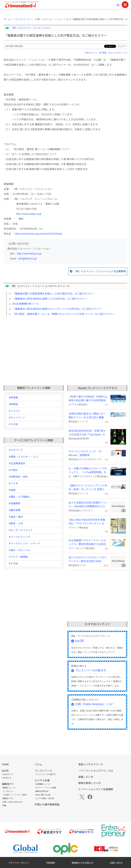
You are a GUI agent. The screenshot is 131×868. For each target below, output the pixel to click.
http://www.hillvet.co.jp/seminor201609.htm (39, 234)
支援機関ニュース (43, 784)
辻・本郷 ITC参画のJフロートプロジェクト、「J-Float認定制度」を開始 (88, 471)
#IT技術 (103, 53)
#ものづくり (91, 53)
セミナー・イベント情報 (46, 788)
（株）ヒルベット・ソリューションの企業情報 (100, 271)
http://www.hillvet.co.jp (29, 254)
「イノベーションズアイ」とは (96, 771)
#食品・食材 (16, 517)
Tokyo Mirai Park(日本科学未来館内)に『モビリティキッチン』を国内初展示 (88, 522)
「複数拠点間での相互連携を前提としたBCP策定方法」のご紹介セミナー (53, 294)
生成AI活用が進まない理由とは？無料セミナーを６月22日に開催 (87, 416)
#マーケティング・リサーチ (24, 544)
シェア (122, 46)
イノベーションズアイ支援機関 (96, 789)
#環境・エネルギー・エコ (23, 457)
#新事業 (13, 398)
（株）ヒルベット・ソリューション (30, 28)
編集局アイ (8, 784)
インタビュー (8, 791)
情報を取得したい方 (89, 783)
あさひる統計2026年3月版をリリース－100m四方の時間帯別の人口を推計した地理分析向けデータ (88, 505)
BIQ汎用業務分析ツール (26, 304)
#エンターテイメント (21, 530)
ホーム (7, 19)
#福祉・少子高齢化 (20, 497)
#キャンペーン (17, 418)
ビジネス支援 (42, 781)
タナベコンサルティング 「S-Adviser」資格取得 (85, 453)
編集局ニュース (9, 788)
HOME (5, 765)
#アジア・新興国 (18, 557)
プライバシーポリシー (19, 863)
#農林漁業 (15, 510)
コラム (38, 765)
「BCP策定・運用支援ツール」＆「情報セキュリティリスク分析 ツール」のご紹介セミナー (64, 314)
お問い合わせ (116, 863)
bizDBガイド (8, 774)
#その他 (13, 424)
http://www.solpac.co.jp (29, 214)
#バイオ (13, 483)
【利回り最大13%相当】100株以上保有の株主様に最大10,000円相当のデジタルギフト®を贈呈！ (88, 399)
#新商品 (13, 404)
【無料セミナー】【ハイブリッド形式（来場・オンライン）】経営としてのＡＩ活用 (88, 488)
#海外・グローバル (20, 550)
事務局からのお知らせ (82, 863)
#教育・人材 (16, 524)
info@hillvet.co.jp (28, 259)
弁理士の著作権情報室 (47, 805)
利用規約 (51, 863)
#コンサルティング (118, 53)
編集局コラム (8, 798)
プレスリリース (22, 19)
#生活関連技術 (17, 463)
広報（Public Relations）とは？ (95, 704)
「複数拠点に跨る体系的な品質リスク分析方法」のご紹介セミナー (50, 299)
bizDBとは (7, 778)
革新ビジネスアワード (91, 765)
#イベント (15, 411)
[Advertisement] (65, 346)
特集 (4, 806)
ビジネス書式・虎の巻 (45, 798)
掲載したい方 (86, 777)
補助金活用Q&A (42, 791)
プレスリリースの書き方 (91, 670)
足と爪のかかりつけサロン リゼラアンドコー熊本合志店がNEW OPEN (88, 560)
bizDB (80, 641)
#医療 (12, 490)
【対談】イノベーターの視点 (15, 795)
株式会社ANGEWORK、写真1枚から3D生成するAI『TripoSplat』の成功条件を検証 (88, 433)
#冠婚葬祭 (15, 503)
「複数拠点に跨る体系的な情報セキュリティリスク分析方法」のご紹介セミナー (57, 309)
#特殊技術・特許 (18, 477)
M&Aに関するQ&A (43, 795)
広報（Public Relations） (13, 802)
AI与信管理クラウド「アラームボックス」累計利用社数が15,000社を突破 (87, 543)
